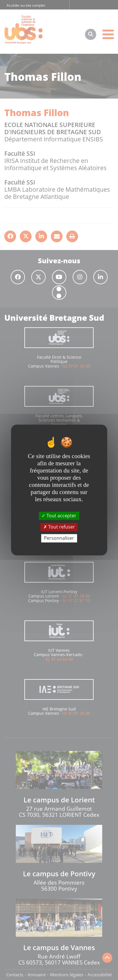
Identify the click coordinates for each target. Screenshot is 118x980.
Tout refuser (59, 527)
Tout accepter (59, 516)
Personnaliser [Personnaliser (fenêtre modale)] (59, 538)
